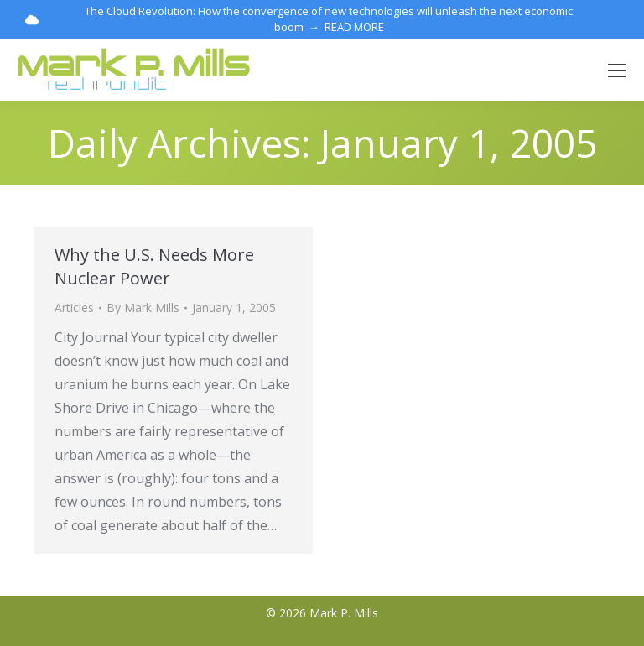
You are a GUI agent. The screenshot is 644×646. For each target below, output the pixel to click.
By (143, 307)
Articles (74, 307)
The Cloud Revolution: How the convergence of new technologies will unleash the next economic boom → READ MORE (299, 19)
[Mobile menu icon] (617, 70)
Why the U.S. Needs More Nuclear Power (154, 266)
